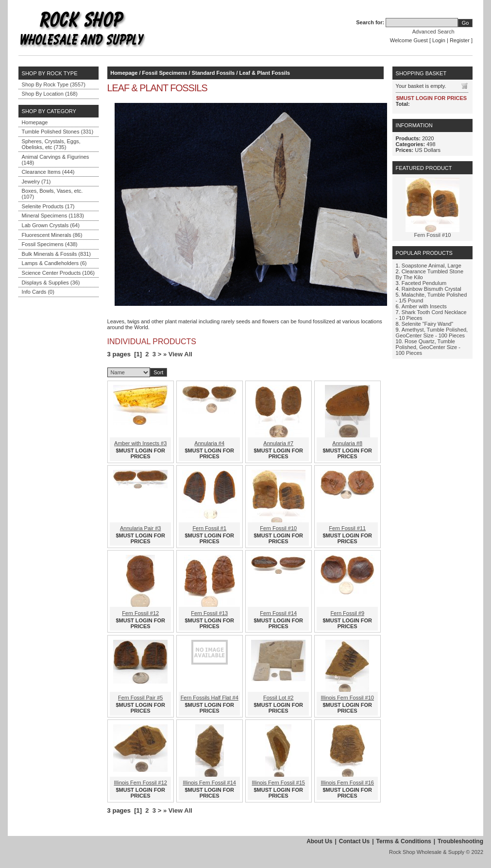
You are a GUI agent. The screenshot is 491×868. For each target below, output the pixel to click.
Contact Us (354, 841)
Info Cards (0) (38, 292)
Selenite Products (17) (48, 206)
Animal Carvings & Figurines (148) (56, 160)
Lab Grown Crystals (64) (51, 225)
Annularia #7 (278, 443)
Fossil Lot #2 (278, 698)
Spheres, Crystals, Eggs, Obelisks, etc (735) (51, 144)
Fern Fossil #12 (140, 613)
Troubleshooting (460, 841)
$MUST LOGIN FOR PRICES (141, 453)
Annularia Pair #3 (140, 528)
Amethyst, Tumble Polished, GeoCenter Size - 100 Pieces (432, 333)
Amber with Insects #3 (140, 443)
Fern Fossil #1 (209, 528)
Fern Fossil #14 (278, 613)
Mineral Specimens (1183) (53, 216)
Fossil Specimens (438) (50, 244)
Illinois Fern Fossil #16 (347, 783)
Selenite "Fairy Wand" (427, 324)
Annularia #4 (209, 443)
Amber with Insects (424, 306)
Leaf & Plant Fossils (265, 73)
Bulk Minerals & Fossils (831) (56, 254)
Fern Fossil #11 (347, 528)
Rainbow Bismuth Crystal (432, 289)
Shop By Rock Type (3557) (54, 84)
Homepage (35, 122)
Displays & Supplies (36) (51, 283)
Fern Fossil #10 (278, 528)
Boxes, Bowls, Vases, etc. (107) (52, 194)
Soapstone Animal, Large (432, 266)
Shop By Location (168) (50, 94)
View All (180, 354)
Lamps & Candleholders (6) (54, 263)
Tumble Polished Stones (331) (58, 132)
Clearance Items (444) (48, 172)
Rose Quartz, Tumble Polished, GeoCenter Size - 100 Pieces (428, 347)
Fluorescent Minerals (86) (52, 235)
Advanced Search (433, 32)
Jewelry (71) (36, 182)
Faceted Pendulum (424, 283)
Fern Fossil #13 (209, 613)
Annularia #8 (347, 443)
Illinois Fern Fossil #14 (210, 783)
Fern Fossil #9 (347, 613)
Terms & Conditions (404, 841)
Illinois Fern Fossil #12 (141, 783)
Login (439, 40)
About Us (319, 841)
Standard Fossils (213, 73)
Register (460, 40)
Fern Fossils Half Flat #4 (210, 698)
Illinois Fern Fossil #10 (347, 698)
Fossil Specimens (165, 73)
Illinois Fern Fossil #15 (279, 783)
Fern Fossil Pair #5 (140, 698)
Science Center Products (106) (58, 273)
